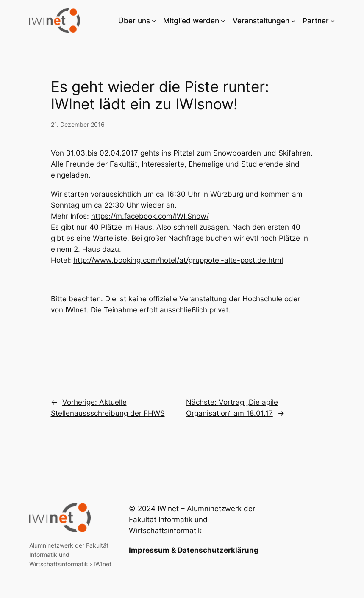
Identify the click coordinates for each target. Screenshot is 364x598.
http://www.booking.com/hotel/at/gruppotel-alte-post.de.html (178, 260)
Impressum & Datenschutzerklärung (194, 550)
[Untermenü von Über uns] (154, 21)
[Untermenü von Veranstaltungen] (293, 21)
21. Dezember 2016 (78, 124)
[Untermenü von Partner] (333, 21)
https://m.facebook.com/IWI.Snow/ (150, 216)
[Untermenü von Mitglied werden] (223, 21)
